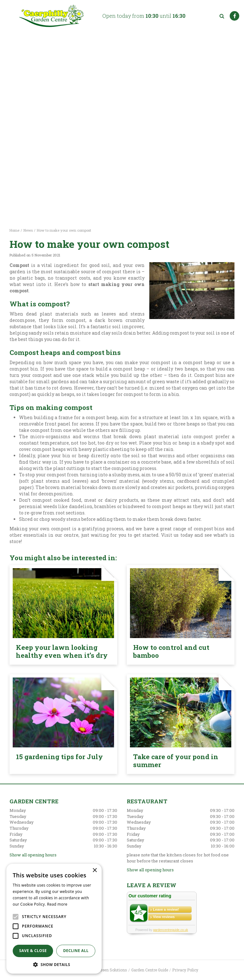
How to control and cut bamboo (171, 651)
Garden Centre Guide (150, 970)
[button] (54, 964)
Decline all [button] (76, 951)
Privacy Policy (185, 970)
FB (234, 16)
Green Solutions (113, 970)
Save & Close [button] (33, 951)
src (222, 16)
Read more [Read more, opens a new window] (57, 904)
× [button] (95, 871)
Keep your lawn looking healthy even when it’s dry (62, 651)
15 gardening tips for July (59, 757)
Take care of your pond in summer (176, 761)
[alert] (54, 919)
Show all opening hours (33, 855)
